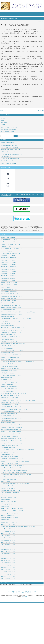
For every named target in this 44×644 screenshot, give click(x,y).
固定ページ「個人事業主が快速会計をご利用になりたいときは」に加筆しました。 (19, 312)
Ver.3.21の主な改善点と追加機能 (9, 549)
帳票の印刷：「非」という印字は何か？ (10, 457)
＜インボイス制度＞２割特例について (9, 486)
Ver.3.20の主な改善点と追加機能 (9, 551)
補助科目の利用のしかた (7, 520)
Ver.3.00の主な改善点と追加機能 (8, 558)
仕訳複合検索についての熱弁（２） (9, 278)
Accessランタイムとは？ (7, 481)
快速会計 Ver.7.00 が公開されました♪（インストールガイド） (15, 409)
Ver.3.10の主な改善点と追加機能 (9, 556)
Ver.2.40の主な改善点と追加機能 (9, 570)
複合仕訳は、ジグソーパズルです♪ (9, 502)
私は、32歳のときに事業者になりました (10, 396)
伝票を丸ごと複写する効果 (7, 384)
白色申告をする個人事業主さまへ (8, 448)
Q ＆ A (3, 120)
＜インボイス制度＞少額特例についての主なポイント (13, 364)
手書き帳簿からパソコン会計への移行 (9, 398)
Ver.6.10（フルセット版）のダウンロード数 (11, 477)
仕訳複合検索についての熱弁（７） (9, 267)
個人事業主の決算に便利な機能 (8, 310)
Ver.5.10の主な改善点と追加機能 (8, 531)
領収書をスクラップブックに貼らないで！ (10, 368)
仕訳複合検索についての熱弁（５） (9, 271)
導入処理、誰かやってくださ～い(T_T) (10, 391)
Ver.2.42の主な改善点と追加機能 (8, 567)
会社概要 (3, 125)
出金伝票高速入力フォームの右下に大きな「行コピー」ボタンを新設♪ (16, 319)
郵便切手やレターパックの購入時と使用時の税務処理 (13, 328)
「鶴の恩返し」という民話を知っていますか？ (11, 337)
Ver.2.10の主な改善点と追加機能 (8, 576)
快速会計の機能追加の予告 (7, 454)
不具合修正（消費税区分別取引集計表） (10, 436)
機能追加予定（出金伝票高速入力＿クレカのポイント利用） (14, 439)
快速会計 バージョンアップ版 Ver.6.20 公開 (11, 434)
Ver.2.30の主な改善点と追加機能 (8, 572)
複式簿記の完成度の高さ (7, 378)
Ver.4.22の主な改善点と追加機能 (9, 538)
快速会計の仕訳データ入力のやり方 (9, 522)
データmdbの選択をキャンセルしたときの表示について (13, 411)
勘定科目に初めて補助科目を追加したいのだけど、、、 (13, 305)
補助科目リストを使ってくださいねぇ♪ (10, 283)
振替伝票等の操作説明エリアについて (9, 289)
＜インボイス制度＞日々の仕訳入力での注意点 (11, 443)
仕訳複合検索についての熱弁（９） (9, 262)
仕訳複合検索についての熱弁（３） (9, 276)
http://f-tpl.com (24, 597)
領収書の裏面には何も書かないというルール (11, 371)
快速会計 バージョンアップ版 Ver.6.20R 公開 (11, 432)
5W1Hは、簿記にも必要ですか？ (8, 348)
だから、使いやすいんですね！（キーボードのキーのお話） (14, 393)
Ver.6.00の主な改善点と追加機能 (8, 524)
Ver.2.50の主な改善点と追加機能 (9, 563)
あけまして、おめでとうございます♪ (9, 389)
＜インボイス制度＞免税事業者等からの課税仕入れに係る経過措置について (18, 362)
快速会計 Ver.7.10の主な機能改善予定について (11, 357)
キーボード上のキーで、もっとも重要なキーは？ (12, 154)
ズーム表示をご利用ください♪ (8, 353)
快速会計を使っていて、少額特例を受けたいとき (12, 332)
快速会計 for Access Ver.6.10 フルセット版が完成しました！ (14, 511)
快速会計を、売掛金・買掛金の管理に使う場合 (11, 407)
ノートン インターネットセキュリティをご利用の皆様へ (13, 472)
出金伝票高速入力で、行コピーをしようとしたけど (12, 330)
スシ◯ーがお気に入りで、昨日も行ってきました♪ (12, 147)
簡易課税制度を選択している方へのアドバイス (11, 296)
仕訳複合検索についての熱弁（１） (9, 280)
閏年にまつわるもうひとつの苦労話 (9, 285)
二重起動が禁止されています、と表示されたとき (12, 405)
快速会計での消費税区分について (8, 423)
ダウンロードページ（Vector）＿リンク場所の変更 (12, 350)
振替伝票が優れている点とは (8, 373)
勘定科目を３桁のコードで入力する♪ (9, 301)
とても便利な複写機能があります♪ (9, 416)
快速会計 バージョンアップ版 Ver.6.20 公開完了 (12, 427)
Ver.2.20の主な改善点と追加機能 (8, 574)
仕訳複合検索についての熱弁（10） (9, 260)
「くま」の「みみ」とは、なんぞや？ (9, 341)
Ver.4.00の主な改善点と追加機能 (9, 547)
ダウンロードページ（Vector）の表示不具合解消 (12, 441)
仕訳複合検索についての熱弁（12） (9, 161)
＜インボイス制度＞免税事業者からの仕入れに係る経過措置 (14, 470)
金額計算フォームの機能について (8, 335)
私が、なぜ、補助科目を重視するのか (9, 303)
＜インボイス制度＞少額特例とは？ (9, 479)
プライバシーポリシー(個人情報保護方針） (11, 127)
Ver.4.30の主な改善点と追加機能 (9, 536)
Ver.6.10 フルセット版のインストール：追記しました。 (13, 468)
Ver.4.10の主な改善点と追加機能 (8, 545)
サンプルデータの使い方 (7, 323)
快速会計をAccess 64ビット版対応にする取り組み (12, 425)
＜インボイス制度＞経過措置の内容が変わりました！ (13, 159)
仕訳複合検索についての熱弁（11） (9, 163)
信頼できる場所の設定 (6, 420)
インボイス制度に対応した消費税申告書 (10, 493)
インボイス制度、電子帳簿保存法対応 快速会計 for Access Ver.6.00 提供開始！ (18, 527)
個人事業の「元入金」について (8, 488)
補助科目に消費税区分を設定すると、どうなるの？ (12, 418)
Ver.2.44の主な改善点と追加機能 (8, 565)
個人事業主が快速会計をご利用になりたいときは (12, 490)
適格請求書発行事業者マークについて (9, 497)
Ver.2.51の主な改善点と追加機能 (9, 560)
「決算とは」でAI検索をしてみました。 (10, 366)
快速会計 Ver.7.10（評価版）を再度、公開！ (11, 150)
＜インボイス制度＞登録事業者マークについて (11, 375)
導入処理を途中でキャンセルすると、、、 (10, 145)
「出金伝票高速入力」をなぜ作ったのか (10, 382)
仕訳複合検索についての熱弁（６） (9, 269)
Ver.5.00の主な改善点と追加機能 (8, 533)
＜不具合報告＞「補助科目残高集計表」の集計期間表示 (13, 459)
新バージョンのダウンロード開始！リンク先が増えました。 (14, 509)
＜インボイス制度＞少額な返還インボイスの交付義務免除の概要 (15, 484)
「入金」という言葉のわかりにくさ (9, 504)
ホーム (9, 591)
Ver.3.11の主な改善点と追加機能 (9, 554)
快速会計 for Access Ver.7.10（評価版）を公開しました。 (14, 355)
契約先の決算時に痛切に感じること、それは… (11, 314)
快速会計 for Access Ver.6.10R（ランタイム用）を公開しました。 (16, 461)
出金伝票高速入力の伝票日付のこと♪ (9, 326)
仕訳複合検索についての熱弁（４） (9, 274)
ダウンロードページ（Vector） (8, 132)
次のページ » (41, 110)
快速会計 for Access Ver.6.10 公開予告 (9, 518)
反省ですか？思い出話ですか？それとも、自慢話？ (12, 402)
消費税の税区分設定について (8, 499)
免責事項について (5, 506)
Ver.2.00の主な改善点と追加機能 (8, 579)
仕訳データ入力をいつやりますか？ (9, 292)
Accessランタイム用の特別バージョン (10, 463)
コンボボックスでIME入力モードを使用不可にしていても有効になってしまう (18, 400)
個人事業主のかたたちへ (7, 380)
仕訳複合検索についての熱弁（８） (9, 265)
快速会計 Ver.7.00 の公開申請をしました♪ (10, 414)
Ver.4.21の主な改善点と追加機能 (8, 540)
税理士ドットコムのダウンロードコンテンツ (11, 495)
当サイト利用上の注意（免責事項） (9, 129)
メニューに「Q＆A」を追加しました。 (10, 513)
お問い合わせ (4, 123)
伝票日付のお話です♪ (6, 287)
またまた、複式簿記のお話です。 (8, 359)
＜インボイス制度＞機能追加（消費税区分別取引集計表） (14, 429)
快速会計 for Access (6, 118)
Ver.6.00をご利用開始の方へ (7, 515)
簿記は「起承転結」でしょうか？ (8, 339)
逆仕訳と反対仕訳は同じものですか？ (9, 346)
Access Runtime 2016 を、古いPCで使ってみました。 (13, 466)
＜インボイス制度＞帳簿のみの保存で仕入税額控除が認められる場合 (16, 475)
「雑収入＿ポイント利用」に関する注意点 (10, 321)
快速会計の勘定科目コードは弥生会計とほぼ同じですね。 (14, 344)
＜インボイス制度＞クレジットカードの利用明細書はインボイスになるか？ (18, 450)
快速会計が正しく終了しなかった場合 (9, 445)
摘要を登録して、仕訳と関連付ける (9, 387)
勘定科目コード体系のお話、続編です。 (10, 298)
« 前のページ (3, 110)
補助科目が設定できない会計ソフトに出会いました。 (13, 307)
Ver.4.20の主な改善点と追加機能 (9, 542)
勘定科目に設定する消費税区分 (8, 143)
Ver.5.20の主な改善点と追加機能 (8, 529)
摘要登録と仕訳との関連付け (8, 317)
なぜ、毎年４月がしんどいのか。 (8, 156)
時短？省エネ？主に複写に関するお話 (9, 294)
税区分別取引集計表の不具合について (9, 452)
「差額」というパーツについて (8, 152)
